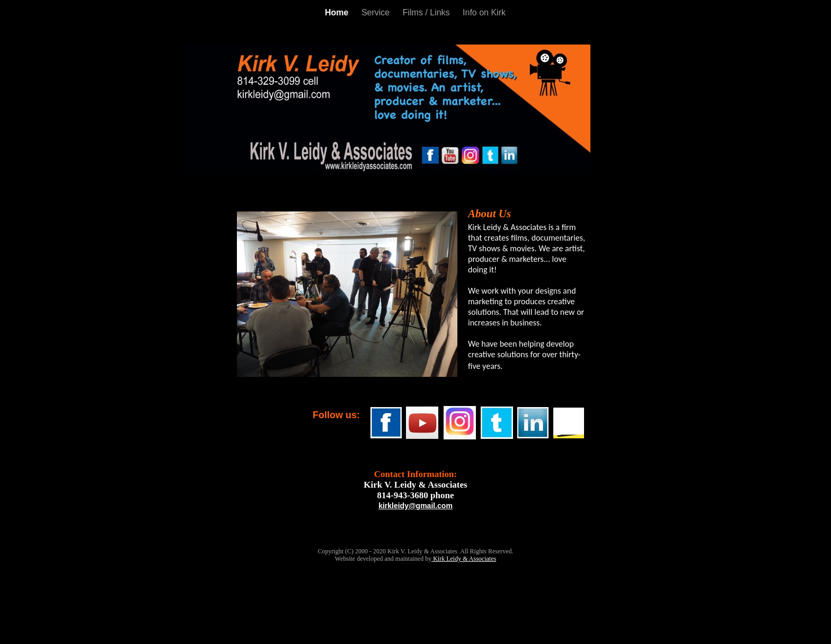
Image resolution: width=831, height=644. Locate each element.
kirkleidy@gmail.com (415, 506)
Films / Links (427, 12)
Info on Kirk (484, 12)
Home (338, 12)
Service (377, 12)
